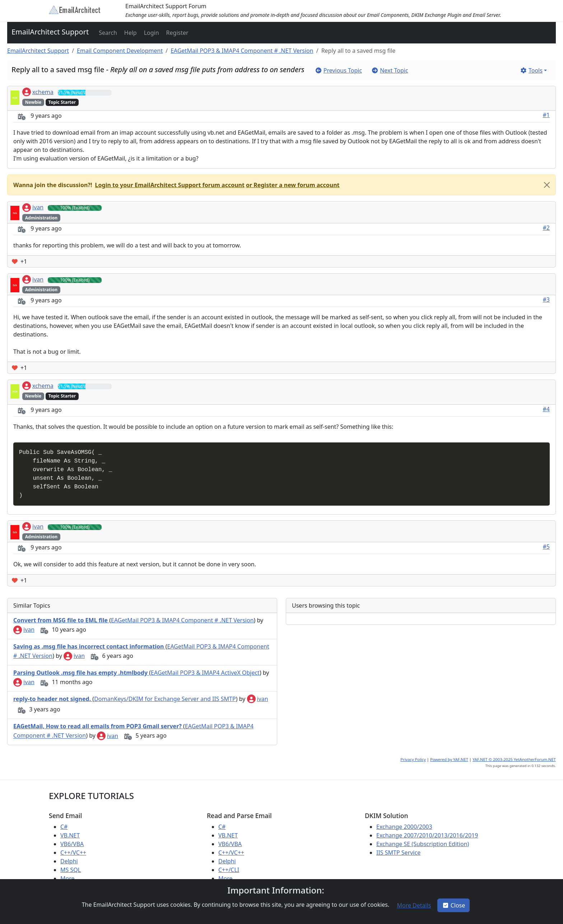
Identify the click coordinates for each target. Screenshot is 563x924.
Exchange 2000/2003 (404, 827)
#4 (546, 409)
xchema (38, 92)
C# (64, 827)
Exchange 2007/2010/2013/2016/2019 (427, 835)
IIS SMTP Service (398, 853)
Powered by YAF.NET (449, 759)
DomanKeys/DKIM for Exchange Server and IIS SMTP (165, 699)
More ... (71, 878)
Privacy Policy (413, 759)
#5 (546, 547)
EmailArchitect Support (50, 32)
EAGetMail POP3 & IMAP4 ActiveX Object (205, 673)
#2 (546, 228)
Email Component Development (120, 51)
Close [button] (454, 905)
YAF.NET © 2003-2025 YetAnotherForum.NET (514, 759)
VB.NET (70, 835)
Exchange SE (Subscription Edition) (423, 844)
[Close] (547, 185)
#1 (546, 115)
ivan (33, 207)
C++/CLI (229, 870)
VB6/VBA (72, 844)
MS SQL (71, 870)
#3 (546, 300)
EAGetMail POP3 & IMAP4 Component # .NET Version (242, 51)
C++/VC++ (73, 853)
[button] (107, 33)
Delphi (69, 861)
